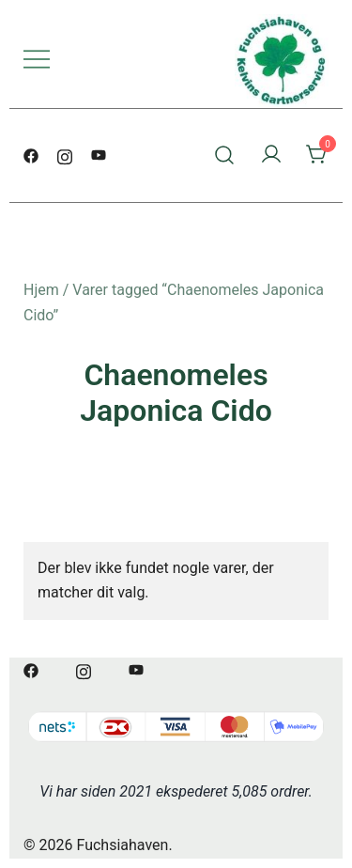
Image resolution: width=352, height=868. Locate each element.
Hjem (41, 290)
